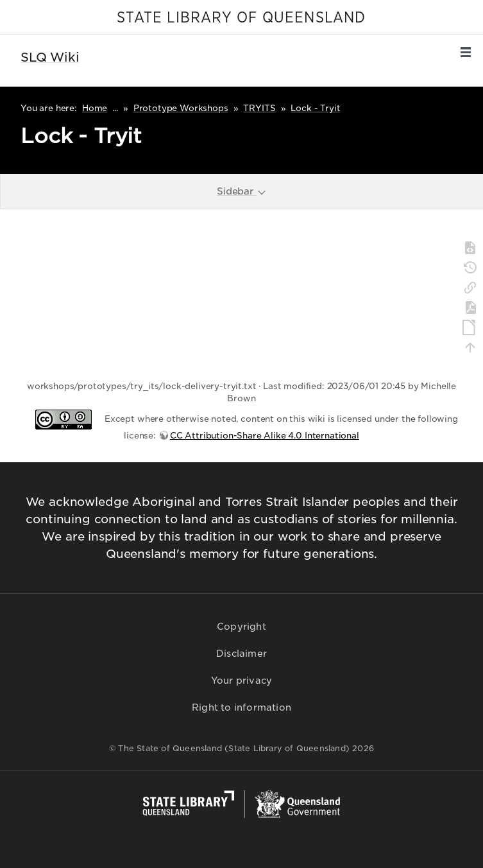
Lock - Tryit (315, 108)
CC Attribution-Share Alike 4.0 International (265, 436)
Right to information (241, 707)
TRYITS (259, 108)
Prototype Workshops (181, 108)
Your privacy (241, 681)
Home (95, 108)
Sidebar (242, 191)
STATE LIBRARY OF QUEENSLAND (241, 18)
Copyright (241, 627)
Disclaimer (241, 654)
